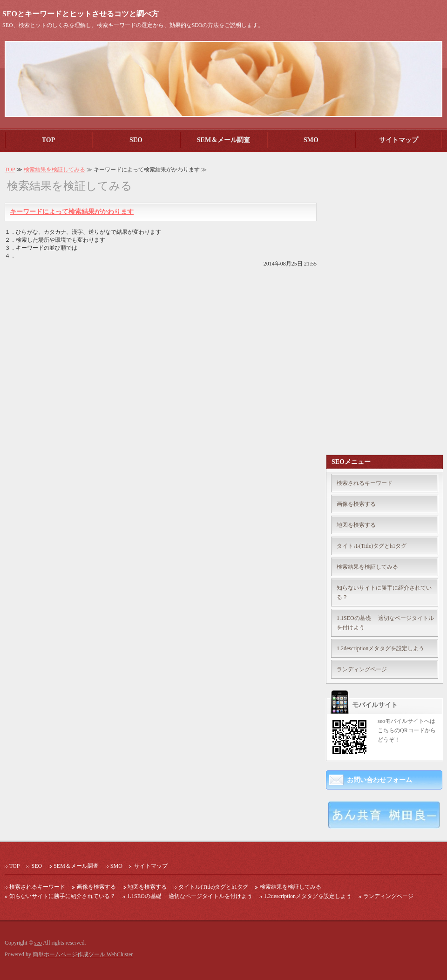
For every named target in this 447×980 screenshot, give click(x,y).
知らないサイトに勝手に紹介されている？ (384, 592)
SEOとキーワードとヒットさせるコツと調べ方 (81, 14)
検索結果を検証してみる (54, 170)
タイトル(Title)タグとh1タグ (372, 546)
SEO (136, 140)
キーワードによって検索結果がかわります (72, 212)
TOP (49, 140)
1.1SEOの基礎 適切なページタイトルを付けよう (385, 623)
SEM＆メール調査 (223, 140)
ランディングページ (362, 669)
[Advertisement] (372, 306)
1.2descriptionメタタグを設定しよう (380, 648)
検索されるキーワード (365, 483)
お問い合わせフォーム (379, 780)
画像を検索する (356, 504)
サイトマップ (399, 140)
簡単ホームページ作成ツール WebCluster (83, 954)
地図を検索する (356, 525)
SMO (311, 140)
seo (38, 943)
